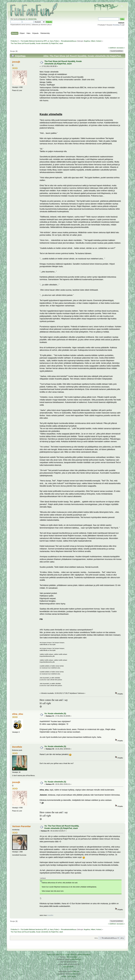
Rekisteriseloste (69, 967)
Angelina (87, 41)
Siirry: (96, 938)
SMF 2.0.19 (51, 954)
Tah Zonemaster (72, 957)
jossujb (16, 62)
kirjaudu (22, 19)
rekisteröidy (32, 19)
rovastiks (50, 915)
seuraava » (121, 48)
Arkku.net (76, 971)
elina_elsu (18, 714)
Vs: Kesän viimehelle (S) (55, 714)
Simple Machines (71, 954)
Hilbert (93, 41)
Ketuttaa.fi (74, 974)
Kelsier (99, 41)
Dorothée (17, 747)
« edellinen (112, 48)
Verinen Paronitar (22, 826)
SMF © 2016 (60, 954)
